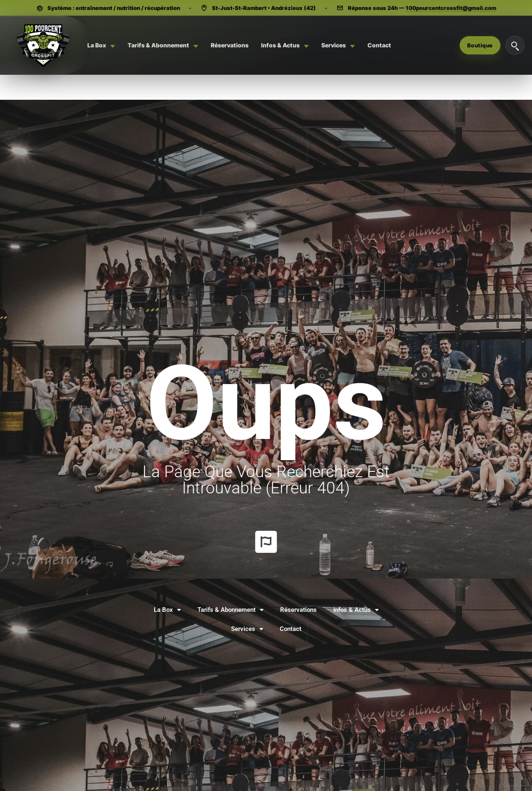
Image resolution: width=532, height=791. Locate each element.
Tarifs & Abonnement (230, 610)
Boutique (480, 45)
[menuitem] (101, 45)
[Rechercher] (515, 45)
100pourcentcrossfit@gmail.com (451, 8)
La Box (167, 610)
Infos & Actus (356, 610)
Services (247, 629)
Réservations (298, 610)
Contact (291, 629)
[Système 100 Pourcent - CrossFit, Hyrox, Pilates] (43, 45)
